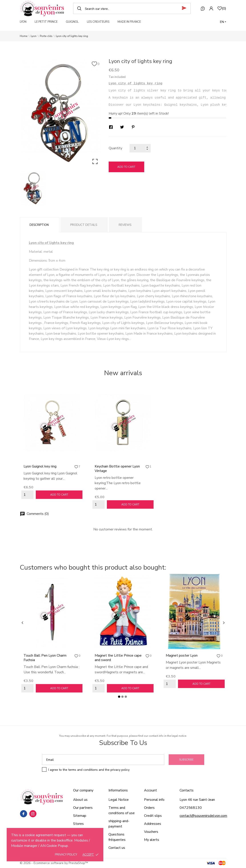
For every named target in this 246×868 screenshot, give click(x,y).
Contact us (117, 848)
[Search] (132, 8)
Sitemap (80, 816)
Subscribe (186, 760)
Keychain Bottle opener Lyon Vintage (117, 469)
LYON (23, 22)
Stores (78, 824)
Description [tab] (39, 225)
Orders (149, 808)
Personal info (154, 800)
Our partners (83, 808)
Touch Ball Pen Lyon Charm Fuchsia (45, 658)
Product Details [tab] (84, 225)
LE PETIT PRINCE (46, 22)
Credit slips (153, 816)
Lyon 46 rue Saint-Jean (197, 800)
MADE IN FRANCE (129, 22)
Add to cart (126, 167)
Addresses (153, 824)
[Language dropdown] (223, 22)
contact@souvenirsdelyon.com (203, 816)
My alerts (152, 840)
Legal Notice (119, 800)
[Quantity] (140, 148)
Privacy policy (66, 855)
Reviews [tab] (125, 225)
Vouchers (151, 832)
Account (150, 790)
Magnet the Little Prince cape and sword (118, 658)
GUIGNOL (72, 22)
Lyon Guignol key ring (40, 466)
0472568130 (191, 808)
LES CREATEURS (98, 22)
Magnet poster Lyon (182, 656)
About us (80, 800)
